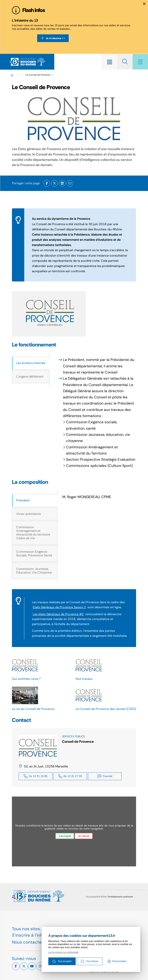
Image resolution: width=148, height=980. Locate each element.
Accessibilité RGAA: (110, 897)
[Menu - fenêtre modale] (140, 62)
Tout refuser (90, 961)
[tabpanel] (93, 413)
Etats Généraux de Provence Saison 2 (59, 607)
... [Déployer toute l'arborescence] (20, 75)
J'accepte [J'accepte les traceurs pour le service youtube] (65, 836)
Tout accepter (62, 961)
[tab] (31, 363)
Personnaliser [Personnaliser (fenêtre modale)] (119, 961)
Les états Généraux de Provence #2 (58, 614)
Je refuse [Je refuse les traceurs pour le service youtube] (84, 836)
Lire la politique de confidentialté (63, 952)
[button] (49, 314)
